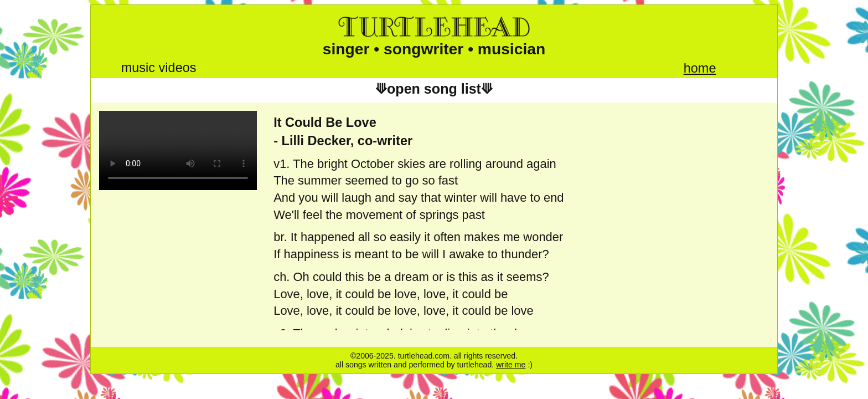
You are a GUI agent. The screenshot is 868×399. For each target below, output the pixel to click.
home (700, 68)
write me (511, 365)
